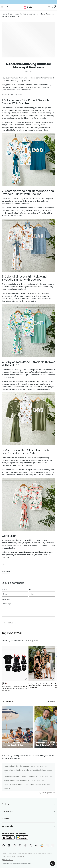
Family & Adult (20, 14)
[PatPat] (28, 7)
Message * (6, 599)
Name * (5, 589)
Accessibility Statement (46, 853)
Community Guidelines (30, 853)
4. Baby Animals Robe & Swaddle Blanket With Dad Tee (24, 780)
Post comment (10, 623)
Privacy (9, 853)
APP (24, 856)
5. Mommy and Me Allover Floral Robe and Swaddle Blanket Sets (27, 784)
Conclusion (8, 788)
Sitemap (19, 856)
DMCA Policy (17, 853)
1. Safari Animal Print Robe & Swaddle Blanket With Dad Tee (25, 766)
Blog (10, 14)
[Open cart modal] (53, 7)
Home (4, 14)
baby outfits (24, 81)
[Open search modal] (7, 7)
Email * (32, 589)
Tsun (54, 793)
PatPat (17, 864)
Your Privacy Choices (9, 856)
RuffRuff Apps (45, 793)
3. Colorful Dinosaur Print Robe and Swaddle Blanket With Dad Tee (28, 776)
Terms (4, 853)
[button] (3, 683)
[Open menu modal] (2, 7)
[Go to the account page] (49, 7)
